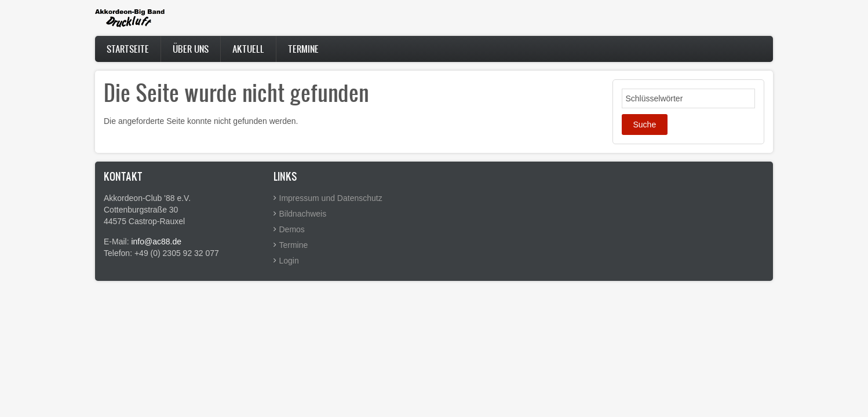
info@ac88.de (156, 242)
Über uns (191, 49)
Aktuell (248, 49)
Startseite (128, 49)
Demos (292, 229)
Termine (303, 49)
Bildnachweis (303, 214)
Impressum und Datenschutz (331, 198)
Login (289, 261)
